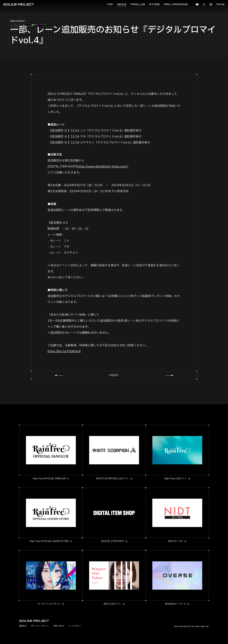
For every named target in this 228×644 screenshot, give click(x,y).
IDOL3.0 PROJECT (19, 4)
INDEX (114, 375)
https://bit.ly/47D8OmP (64, 351)
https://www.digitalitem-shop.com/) (103, 167)
